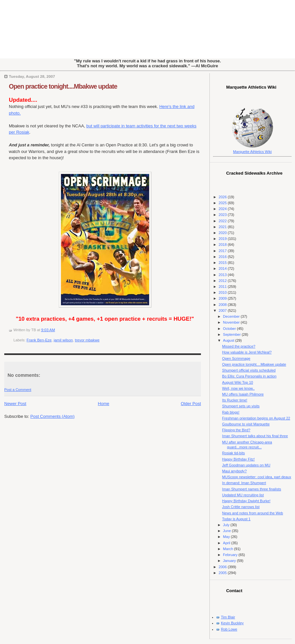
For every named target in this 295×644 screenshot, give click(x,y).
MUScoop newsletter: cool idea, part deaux (257, 477)
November (232, 322)
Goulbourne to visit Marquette (246, 424)
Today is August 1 (236, 519)
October (230, 329)
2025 (223, 203)
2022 (223, 221)
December (232, 316)
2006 (223, 567)
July (227, 525)
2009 (223, 298)
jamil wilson (63, 340)
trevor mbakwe (87, 340)
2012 (223, 281)
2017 (223, 251)
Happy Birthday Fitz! (238, 459)
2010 (223, 292)
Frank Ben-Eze (39, 340)
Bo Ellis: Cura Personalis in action (249, 376)
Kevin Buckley (232, 623)
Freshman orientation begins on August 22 (256, 418)
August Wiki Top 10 (238, 382)
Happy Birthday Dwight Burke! (246, 501)
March (228, 549)
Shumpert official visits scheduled (249, 370)
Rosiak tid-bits (234, 453)
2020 (223, 233)
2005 (223, 573)
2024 (223, 209)
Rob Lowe (229, 629)
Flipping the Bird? (236, 430)
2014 (223, 268)
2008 (223, 305)
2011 (223, 287)
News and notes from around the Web (253, 513)
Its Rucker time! (235, 400)
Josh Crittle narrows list (241, 507)
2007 (223, 311)
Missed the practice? (239, 346)
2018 (223, 245)
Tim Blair (228, 617)
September (232, 334)
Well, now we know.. (238, 388)
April (227, 543)
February (231, 555)
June (227, 531)
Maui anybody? (235, 471)
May (227, 537)
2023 (223, 215)
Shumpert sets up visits (241, 406)
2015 (223, 263)
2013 (223, 275)
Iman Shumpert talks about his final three (255, 436)
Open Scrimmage (236, 358)
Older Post (191, 404)
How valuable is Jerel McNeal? (247, 352)
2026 (223, 197)
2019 (223, 239)
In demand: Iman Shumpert (244, 483)
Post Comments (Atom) (53, 416)
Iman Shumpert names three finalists (252, 489)
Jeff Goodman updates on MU (246, 465)
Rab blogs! (231, 412)
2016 (223, 257)
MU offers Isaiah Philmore (243, 394)
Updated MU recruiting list (243, 495)
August (229, 340)
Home (104, 404)
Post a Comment (18, 390)
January (230, 561)
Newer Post (15, 404)
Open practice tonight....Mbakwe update (63, 86)
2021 (223, 227)
